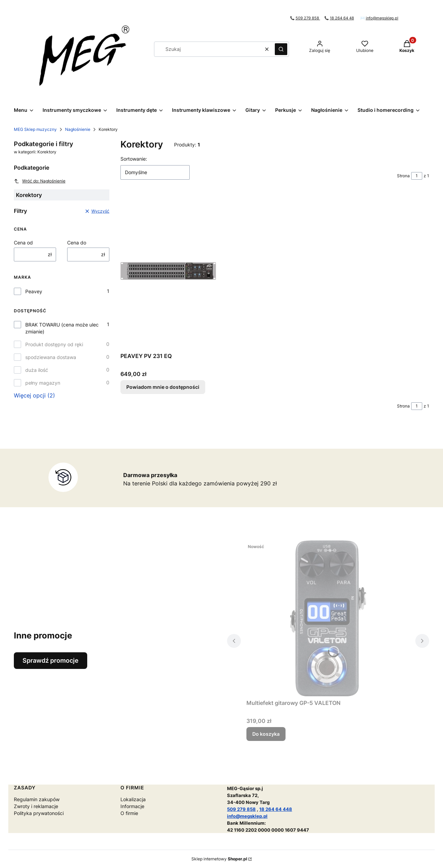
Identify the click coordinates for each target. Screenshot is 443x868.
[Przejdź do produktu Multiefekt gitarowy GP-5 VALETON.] (328, 618)
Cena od (23, 243)
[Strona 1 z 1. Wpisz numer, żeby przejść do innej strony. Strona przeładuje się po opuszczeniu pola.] (417, 176)
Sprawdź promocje (51, 660)
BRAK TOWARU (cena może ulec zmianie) (62, 328)
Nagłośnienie (78, 129)
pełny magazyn (43, 383)
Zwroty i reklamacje (36, 806)
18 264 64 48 (342, 18)
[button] (281, 49)
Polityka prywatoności (39, 813)
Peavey (34, 291)
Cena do (77, 243)
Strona (403, 176)
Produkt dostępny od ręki (54, 344)
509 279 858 (308, 18)
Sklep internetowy (219, 859)
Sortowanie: (134, 159)
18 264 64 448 (276, 809)
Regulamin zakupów (37, 799)
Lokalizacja (133, 799)
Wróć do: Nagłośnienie (40, 181)
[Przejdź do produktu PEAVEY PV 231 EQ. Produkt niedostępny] (168, 271)
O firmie (129, 813)
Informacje (132, 806)
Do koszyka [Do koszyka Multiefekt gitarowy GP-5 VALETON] (266, 734)
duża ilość (37, 370)
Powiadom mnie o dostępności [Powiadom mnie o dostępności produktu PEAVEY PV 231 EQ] (163, 387)
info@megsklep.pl (382, 18)
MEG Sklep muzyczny (35, 129)
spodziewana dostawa (51, 357)
